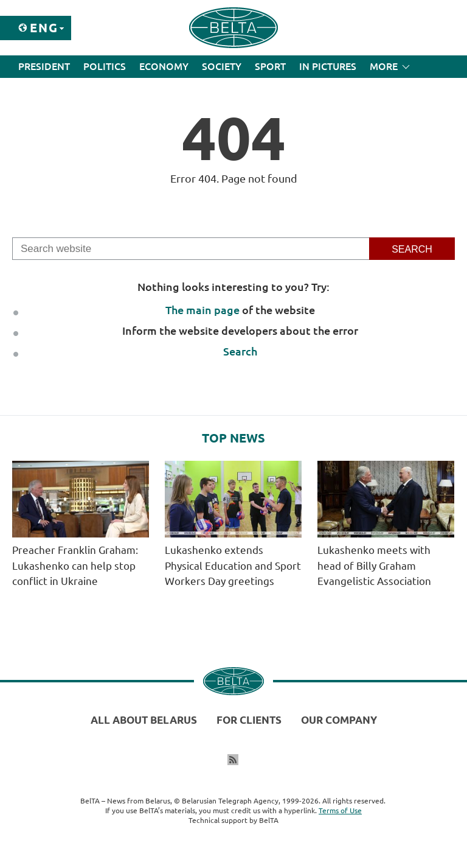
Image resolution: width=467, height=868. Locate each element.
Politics (105, 66)
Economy (164, 66)
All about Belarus (144, 720)
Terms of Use (340, 810)
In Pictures (328, 66)
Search (240, 351)
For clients (249, 720)
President (44, 66)
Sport (270, 66)
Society (222, 66)
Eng (44, 28)
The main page (202, 310)
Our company (339, 720)
